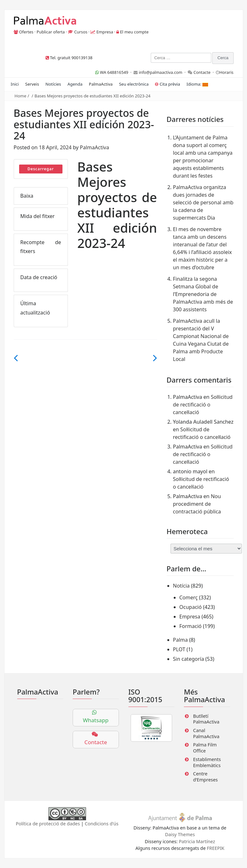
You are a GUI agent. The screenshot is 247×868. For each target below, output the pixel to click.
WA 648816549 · (114, 72)
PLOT (179, 649)
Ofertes (26, 32)
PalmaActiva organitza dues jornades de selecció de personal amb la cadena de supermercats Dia (203, 202)
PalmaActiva (101, 84)
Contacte (202, 72)
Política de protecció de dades (48, 824)
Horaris (226, 72)
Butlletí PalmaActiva (206, 719)
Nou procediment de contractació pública (197, 504)
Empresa (105, 32)
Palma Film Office (205, 748)
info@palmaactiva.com (160, 72)
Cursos (81, 32)
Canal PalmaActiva (206, 733)
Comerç (189, 597)
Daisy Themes (180, 834)
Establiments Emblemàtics (207, 762)
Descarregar (41, 169)
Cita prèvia (167, 84)
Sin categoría (189, 659)
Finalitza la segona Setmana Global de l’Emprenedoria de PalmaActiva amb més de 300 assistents (203, 294)
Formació (191, 626)
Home (21, 96)
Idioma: (197, 84)
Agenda (75, 84)
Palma (181, 640)
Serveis (32, 84)
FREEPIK (216, 848)
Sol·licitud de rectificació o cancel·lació (203, 405)
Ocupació (191, 607)
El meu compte (134, 32)
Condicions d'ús (102, 824)
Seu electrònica (134, 84)
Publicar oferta (51, 32)
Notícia (182, 586)
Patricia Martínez (197, 841)
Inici (15, 84)
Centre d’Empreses (205, 777)
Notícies (53, 84)
